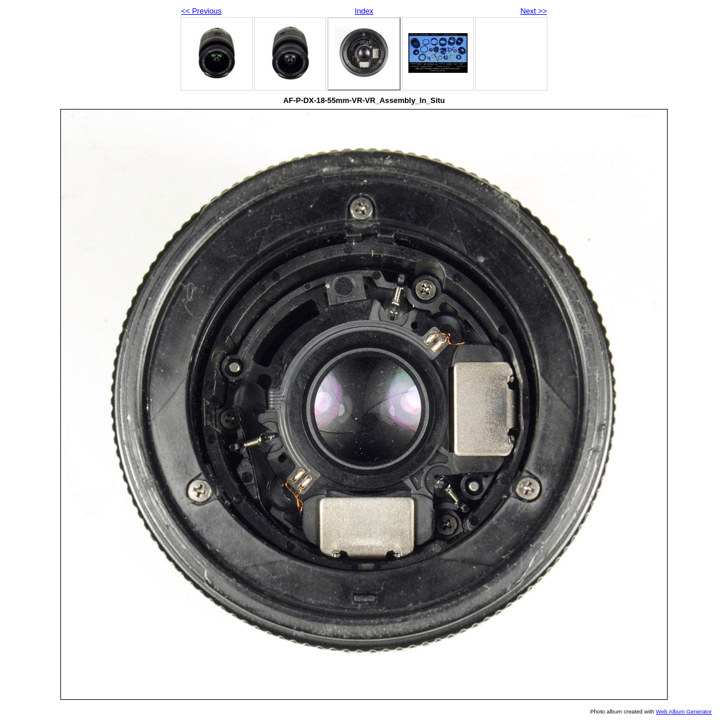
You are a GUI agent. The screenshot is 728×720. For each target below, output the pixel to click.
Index (364, 11)
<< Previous (201, 11)
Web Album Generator (684, 711)
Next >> (534, 11)
